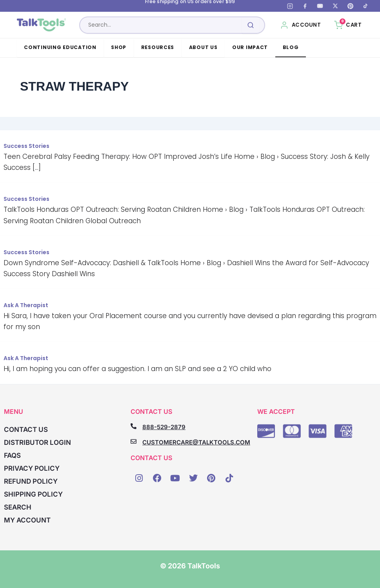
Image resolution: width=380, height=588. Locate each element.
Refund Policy (31, 481)
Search (18, 507)
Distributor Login (37, 442)
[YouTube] (320, 6)
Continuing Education (60, 47)
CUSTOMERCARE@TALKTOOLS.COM (196, 442)
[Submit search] (251, 25)
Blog (291, 47)
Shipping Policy (33, 494)
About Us (203, 47)
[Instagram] (290, 6)
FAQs (12, 455)
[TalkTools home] (45, 25)
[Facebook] (305, 6)
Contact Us (26, 430)
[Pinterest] (350, 6)
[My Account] (301, 25)
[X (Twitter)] (335, 6)
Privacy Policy (32, 468)
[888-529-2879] (134, 426)
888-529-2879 (164, 427)
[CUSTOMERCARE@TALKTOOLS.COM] (134, 441)
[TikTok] (365, 6)
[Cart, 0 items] (348, 25)
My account (27, 520)
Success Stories (26, 146)
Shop (119, 47)
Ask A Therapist (26, 305)
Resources (158, 47)
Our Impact (250, 47)
